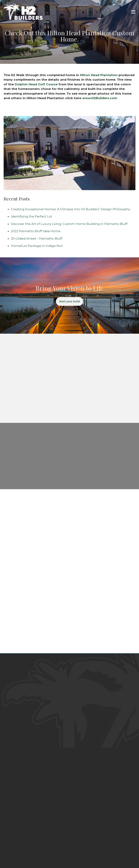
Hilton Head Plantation (99, 75)
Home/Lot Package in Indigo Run (37, 246)
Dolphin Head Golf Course (37, 84)
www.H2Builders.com (100, 98)
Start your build (69, 301)
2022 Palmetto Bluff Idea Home (36, 231)
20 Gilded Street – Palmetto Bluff (37, 239)
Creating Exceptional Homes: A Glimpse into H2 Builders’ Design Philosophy (70, 209)
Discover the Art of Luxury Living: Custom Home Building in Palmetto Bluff (69, 224)
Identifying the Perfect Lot (31, 216)
